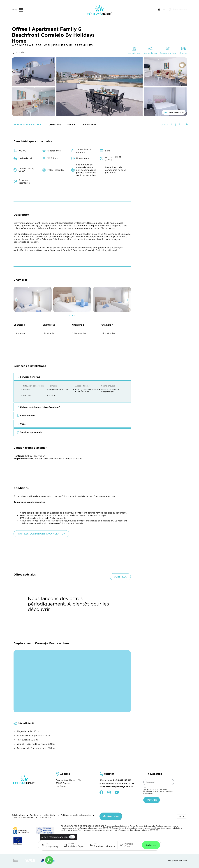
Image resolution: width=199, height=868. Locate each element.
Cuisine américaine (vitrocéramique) (40, 506)
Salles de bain (28, 514)
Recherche (151, 845)
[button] (16, 398)
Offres (71, 223)
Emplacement (89, 223)
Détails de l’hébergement (28, 223)
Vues (23, 523)
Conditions (55, 223)
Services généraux (30, 475)
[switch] (72, 837)
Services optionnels (31, 531)
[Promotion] (132, 846)
